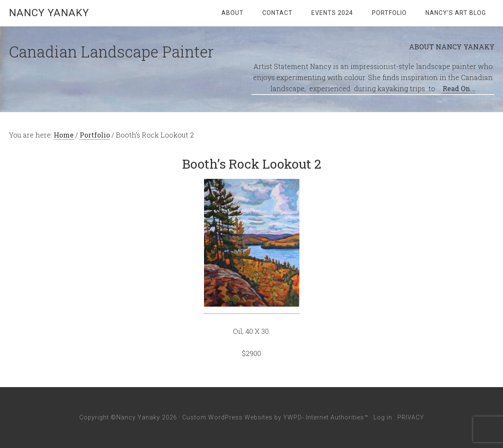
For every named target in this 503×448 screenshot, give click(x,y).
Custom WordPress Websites (227, 417)
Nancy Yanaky (49, 13)
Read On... (459, 88)
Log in (383, 417)
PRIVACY (411, 417)
